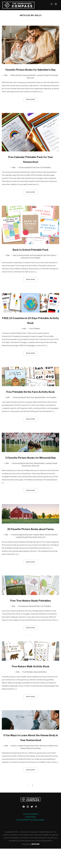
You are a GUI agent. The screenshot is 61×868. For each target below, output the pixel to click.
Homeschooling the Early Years (29, 172)
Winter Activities (17, 80)
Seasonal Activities (29, 80)
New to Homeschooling (21, 260)
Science (14, 765)
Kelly (6, 80)
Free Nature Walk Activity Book (31, 685)
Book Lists (30, 83)
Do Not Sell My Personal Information (30, 839)
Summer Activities (51, 554)
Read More (31, 104)
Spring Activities (40, 407)
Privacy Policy (30, 836)
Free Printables (46, 172)
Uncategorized (24, 625)
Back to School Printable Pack (30, 254)
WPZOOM (35, 864)
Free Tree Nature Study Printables (31, 620)
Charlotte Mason (39, 554)
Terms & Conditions (31, 833)
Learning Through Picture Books (47, 80)
